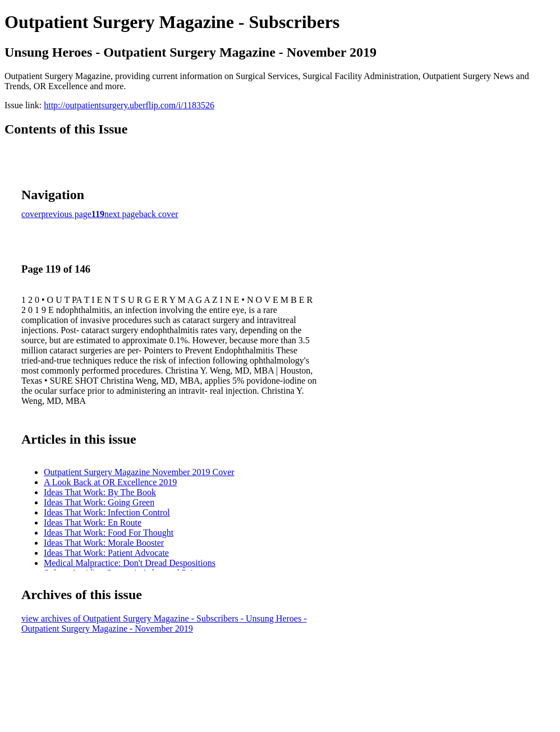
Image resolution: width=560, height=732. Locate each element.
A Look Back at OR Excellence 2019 (110, 482)
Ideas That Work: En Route (93, 522)
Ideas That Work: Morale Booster (104, 543)
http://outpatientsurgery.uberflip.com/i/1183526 (129, 105)
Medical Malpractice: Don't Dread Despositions (130, 563)
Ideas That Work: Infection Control (107, 512)
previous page (66, 214)
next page (122, 214)
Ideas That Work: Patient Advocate (106, 553)
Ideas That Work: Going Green (99, 502)
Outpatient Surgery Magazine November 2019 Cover (139, 472)
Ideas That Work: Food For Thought (109, 533)
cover (31, 214)
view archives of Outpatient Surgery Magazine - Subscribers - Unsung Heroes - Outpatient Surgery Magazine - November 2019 (164, 623)
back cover (159, 214)
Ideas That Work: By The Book (100, 492)
